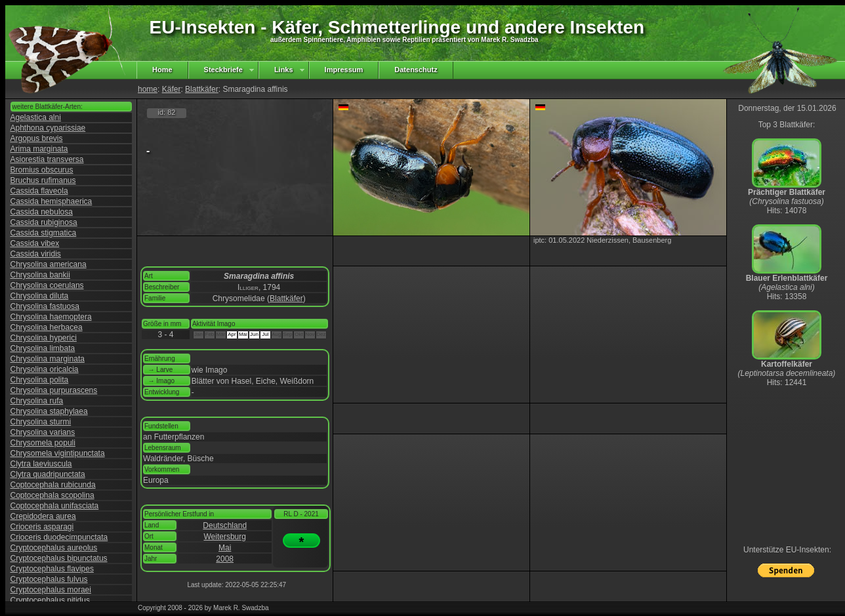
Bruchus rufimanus (43, 180)
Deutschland (225, 525)
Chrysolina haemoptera (51, 317)
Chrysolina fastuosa (45, 306)
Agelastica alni (36, 117)
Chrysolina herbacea (47, 327)
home (148, 89)
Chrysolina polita (40, 380)
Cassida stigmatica (44, 233)
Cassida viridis (36, 254)
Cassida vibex (35, 243)
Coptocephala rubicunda (53, 485)
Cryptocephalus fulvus (49, 579)
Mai (225, 548)
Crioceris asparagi (42, 527)
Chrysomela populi (43, 443)
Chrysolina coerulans (47, 285)
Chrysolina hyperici (44, 338)
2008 (225, 559)
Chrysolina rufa (37, 401)
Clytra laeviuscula (41, 464)
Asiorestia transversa (47, 159)
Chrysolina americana (49, 264)
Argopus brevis (37, 138)
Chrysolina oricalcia (45, 369)
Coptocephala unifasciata (55, 506)
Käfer (172, 89)
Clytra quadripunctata (48, 474)
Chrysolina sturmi (41, 422)
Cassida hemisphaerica (52, 201)
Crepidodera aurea (43, 516)
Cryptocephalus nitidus (50, 600)
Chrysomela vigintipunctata (58, 453)
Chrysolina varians (43, 432)
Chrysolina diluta (40, 296)
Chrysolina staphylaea (49, 411)
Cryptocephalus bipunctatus (59, 558)
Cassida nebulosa (42, 212)
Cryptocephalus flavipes (52, 569)
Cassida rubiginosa (44, 222)
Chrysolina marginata (48, 359)
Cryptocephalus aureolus (54, 548)
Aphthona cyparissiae (48, 128)
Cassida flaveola (39, 191)
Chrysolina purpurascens (54, 390)
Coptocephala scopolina (52, 495)
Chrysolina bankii (40, 275)
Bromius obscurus (42, 170)
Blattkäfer (202, 89)
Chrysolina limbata (43, 348)
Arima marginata (39, 149)
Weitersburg (224, 537)
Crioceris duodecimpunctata (59, 537)
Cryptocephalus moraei (51, 590)
